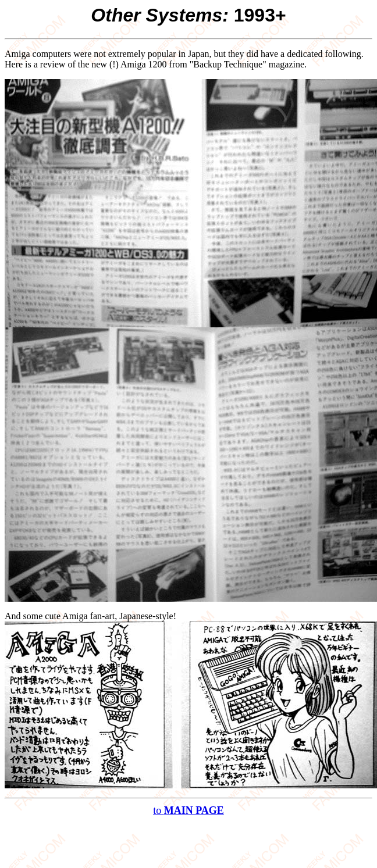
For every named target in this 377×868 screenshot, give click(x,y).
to (188, 810)
